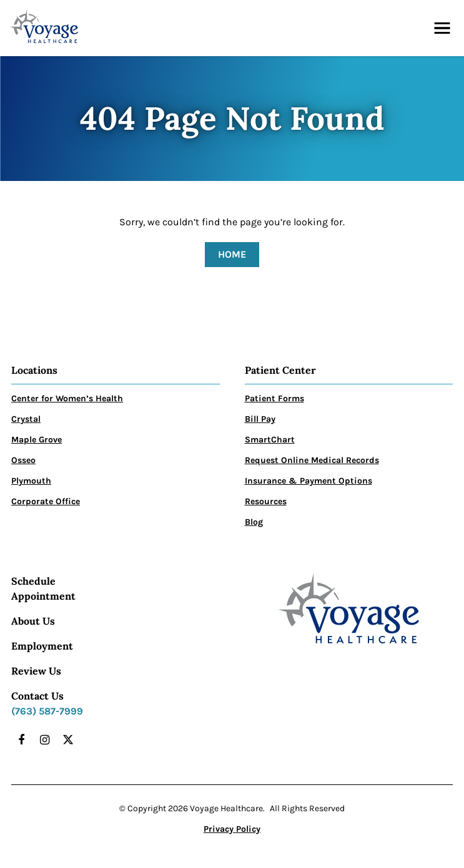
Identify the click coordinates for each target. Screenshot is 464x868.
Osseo (23, 460)
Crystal (26, 419)
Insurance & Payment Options (309, 481)
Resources (266, 501)
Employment (42, 646)
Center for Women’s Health (67, 398)
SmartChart (270, 440)
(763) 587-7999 (47, 711)
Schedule (33, 581)
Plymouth (31, 481)
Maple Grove (37, 440)
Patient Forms (274, 398)
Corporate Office (46, 501)
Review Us (36, 671)
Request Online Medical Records (312, 460)
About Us (33, 621)
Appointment (43, 596)
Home (232, 254)
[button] (442, 28)
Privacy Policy (232, 829)
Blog (254, 522)
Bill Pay (260, 419)
